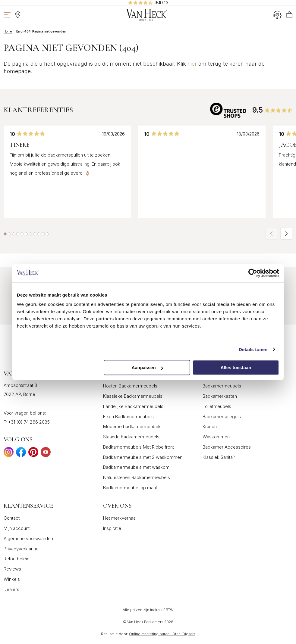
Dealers (11, 589)
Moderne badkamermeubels (132, 426)
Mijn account (17, 528)
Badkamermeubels (222, 386)
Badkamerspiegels (222, 417)
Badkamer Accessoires (227, 447)
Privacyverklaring (21, 549)
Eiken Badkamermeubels (128, 417)
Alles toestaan (236, 367)
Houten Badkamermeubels (130, 386)
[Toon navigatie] (7, 15)
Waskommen (216, 437)
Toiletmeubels (217, 406)
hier (192, 64)
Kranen (210, 426)
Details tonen (253, 349)
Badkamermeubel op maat (130, 488)
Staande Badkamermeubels (131, 437)
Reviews (12, 569)
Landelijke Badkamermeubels (133, 406)
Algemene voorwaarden (28, 538)
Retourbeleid (17, 559)
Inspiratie (112, 528)
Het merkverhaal (120, 518)
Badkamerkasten (220, 396)
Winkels (12, 579)
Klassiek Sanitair (219, 457)
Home (8, 31)
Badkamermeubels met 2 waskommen (143, 457)
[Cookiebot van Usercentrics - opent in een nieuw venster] (253, 273)
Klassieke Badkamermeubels (133, 396)
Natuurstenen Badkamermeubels (137, 477)
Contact (12, 518)
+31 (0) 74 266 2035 (29, 422)
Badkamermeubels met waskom (136, 467)
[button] (5, 234)
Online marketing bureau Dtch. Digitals (162, 634)
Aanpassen (147, 367)
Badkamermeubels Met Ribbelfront (139, 447)
